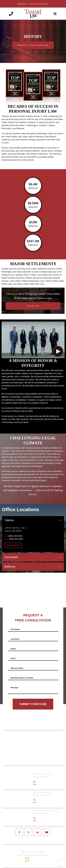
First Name (15, 629)
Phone (13, 649)
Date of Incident (17, 668)
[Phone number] (11, 14)
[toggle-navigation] (55, 14)
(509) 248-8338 (15, 536)
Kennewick (11, 557)
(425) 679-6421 (42, 818)
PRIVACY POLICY (28, 852)
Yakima (9, 520)
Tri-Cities (19, 799)
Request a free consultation (33, 4)
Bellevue (10, 567)
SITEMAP (41, 852)
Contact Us (33, 306)
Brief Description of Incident (22, 678)
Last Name (15, 639)
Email (13, 658)
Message (14, 688)
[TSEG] (33, 860)
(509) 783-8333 (42, 800)
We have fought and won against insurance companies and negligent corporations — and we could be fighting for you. (33, 490)
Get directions (13, 545)
